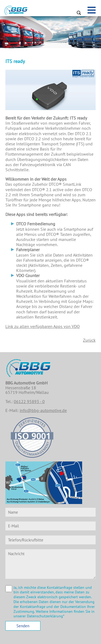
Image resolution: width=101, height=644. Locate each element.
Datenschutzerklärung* (46, 616)
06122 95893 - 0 (29, 401)
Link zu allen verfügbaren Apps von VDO (43, 326)
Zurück (89, 340)
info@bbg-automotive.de (43, 410)
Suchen (79, 13)
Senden (23, 626)
